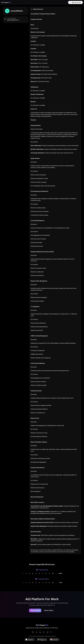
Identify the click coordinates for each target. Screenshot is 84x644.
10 (53, 573)
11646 (60, 583)
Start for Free (35, 610)
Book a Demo (49, 610)
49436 (60, 573)
